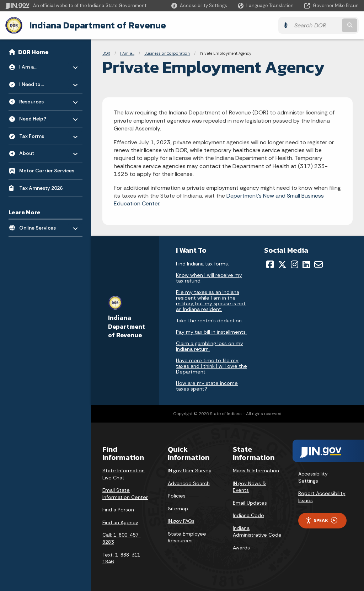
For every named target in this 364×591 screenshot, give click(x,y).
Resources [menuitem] (40, 100)
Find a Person (118, 510)
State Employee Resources (187, 537)
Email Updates (250, 503)
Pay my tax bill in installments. (211, 332)
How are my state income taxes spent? (207, 386)
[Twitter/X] (282, 264)
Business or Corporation (167, 53)
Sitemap (178, 509)
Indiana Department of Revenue (98, 25)
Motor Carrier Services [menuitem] (47, 171)
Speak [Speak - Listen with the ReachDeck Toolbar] (321, 520)
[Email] (318, 264)
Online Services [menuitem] (40, 226)
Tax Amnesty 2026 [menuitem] (41, 188)
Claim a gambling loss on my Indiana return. (210, 346)
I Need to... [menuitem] (40, 83)
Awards (241, 548)
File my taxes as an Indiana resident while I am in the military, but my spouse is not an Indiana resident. (211, 301)
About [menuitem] (40, 152)
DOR (106, 53)
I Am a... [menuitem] (40, 65)
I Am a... (127, 53)
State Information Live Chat (124, 474)
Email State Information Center (125, 494)
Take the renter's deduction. (209, 321)
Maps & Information (256, 471)
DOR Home (33, 52)
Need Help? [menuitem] (40, 117)
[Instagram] (295, 264)
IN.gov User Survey (190, 471)
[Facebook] (270, 264)
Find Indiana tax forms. (202, 264)
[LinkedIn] (306, 264)
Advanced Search (189, 483)
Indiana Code (248, 515)
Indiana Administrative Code (257, 532)
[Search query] (316, 25)
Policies (177, 496)
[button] (199, 6)
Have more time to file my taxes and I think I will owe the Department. (212, 366)
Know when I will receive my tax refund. (209, 278)
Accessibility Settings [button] (313, 477)
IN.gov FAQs (181, 521)
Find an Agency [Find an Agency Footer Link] (120, 522)
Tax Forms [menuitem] (40, 134)
